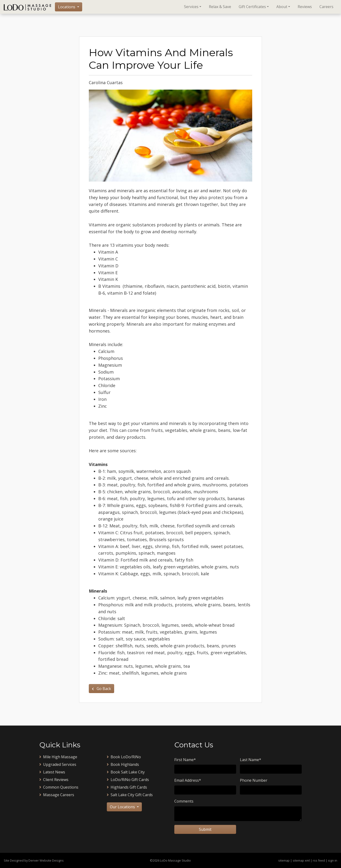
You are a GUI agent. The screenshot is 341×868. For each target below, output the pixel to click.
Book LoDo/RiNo (124, 757)
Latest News (52, 772)
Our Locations (123, 807)
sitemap (284, 860)
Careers (326, 7)
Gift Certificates (252, 7)
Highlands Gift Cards (127, 787)
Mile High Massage (58, 757)
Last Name (251, 760)
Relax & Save (220, 7)
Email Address (188, 780)
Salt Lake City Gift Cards (130, 795)
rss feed (319, 860)
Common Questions (59, 787)
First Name (185, 760)
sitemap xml (301, 860)
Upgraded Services (58, 764)
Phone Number (254, 780)
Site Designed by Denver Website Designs (34, 860)
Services (191, 7)
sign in (333, 860)
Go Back (101, 689)
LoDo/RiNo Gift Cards (128, 780)
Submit (205, 829)
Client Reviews (54, 780)
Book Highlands (123, 764)
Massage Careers (57, 795)
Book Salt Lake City (126, 772)
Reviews (305, 7)
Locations (67, 7)
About (282, 7)
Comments (184, 801)
